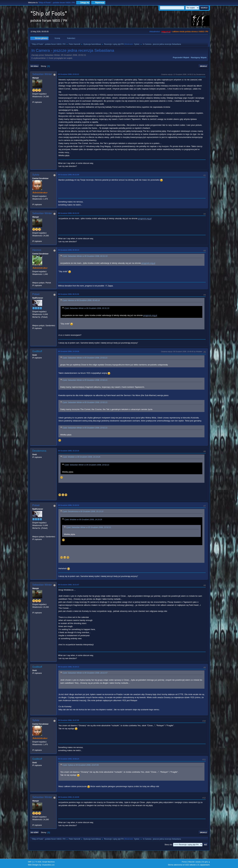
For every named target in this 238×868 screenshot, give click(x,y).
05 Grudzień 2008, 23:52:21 (69, 74)
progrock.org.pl (145, 218)
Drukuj (203, 66)
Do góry (35, 832)
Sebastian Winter (42, 74)
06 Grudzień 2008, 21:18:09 (69, 797)
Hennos (37, 250)
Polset (36, 294)
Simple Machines (48, 862)
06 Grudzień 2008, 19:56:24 (69, 759)
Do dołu (35, 66)
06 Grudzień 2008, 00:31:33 (69, 213)
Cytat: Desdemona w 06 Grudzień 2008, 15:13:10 (83, 512)
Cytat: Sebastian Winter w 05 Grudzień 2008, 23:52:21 (85, 358)
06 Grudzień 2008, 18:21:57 (69, 585)
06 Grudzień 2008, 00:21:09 (69, 175)
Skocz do (168, 845)
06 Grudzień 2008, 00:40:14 (69, 250)
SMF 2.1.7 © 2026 (35, 862)
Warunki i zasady (195, 862)
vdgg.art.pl (166, 32)
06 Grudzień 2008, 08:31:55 (69, 294)
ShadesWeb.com (48, 865)
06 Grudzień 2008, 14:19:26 (69, 351)
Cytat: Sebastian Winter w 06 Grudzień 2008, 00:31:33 (85, 256)
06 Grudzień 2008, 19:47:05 (69, 720)
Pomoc (184, 862)
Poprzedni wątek (181, 57)
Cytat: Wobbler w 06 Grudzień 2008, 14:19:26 (81, 457)
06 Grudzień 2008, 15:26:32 (69, 505)
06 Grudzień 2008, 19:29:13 (69, 667)
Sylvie (137, 44)
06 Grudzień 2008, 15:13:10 (69, 451)
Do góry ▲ (206, 862)
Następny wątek (199, 57)
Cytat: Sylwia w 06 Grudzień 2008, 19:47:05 (81, 765)
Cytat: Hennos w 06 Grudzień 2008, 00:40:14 (81, 300)
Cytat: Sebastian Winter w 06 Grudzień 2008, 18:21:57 (85, 673)
